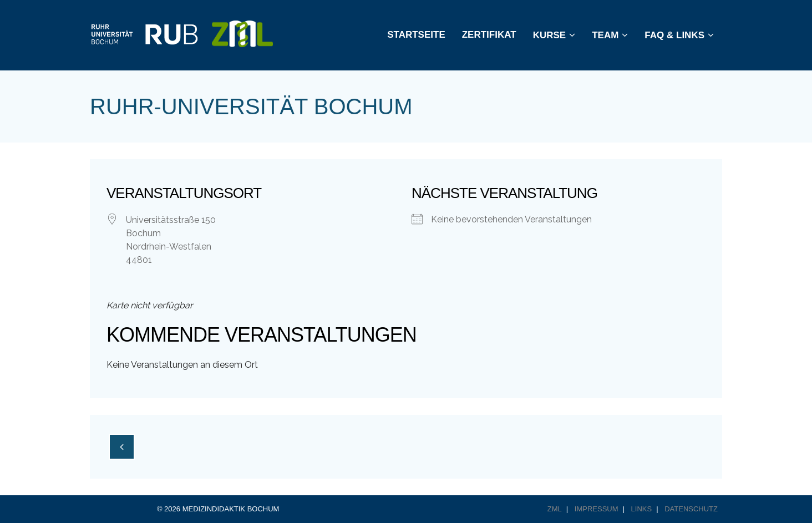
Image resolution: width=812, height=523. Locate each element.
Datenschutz (691, 509)
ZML (555, 509)
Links (642, 509)
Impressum (597, 509)
